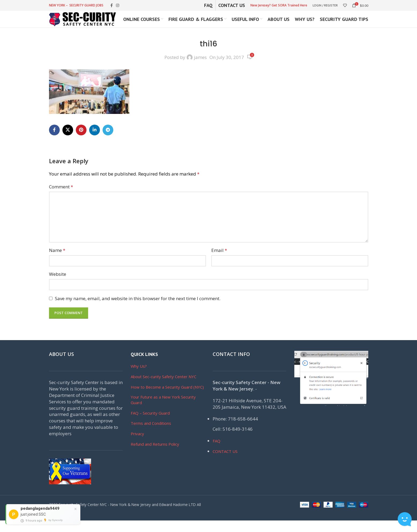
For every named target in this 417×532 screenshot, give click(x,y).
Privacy (137, 445)
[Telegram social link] (108, 141)
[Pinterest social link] (81, 141)
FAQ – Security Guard (150, 424)
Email (219, 261)
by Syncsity (56, 520)
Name (57, 261)
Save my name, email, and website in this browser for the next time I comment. (138, 310)
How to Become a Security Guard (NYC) (167, 399)
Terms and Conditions (151, 435)
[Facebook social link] (112, 6)
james (200, 69)
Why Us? (139, 378)
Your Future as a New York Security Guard (163, 411)
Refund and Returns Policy (155, 456)
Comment (61, 198)
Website (58, 286)
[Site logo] (82, 25)
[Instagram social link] (118, 6)
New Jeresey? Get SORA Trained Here (279, 5)
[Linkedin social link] (95, 141)
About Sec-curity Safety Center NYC (164, 388)
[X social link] (68, 141)
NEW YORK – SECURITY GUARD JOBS (76, 5)
